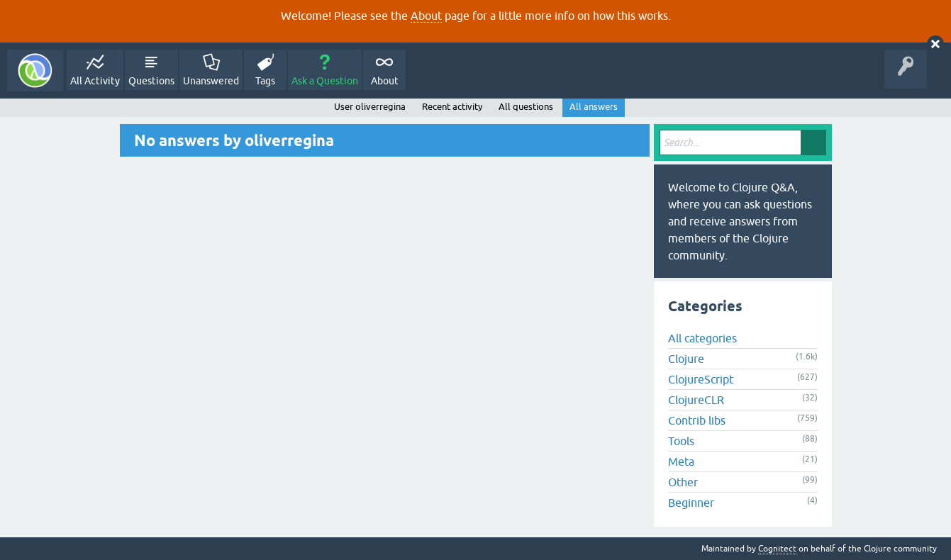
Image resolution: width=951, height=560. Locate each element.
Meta (681, 461)
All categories (702, 338)
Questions (151, 81)
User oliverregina (370, 107)
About (426, 16)
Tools (681, 441)
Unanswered (211, 81)
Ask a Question (325, 81)
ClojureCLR (696, 400)
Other (683, 482)
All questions (526, 107)
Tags (265, 81)
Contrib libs (697, 420)
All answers (594, 107)
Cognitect (777, 549)
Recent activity (452, 107)
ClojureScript (701, 379)
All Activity (95, 81)
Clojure (686, 359)
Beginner (691, 503)
